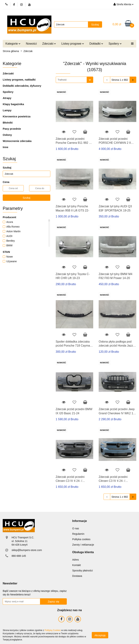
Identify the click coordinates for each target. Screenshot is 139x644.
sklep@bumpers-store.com (27, 550)
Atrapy (7, 98)
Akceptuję (100, 635)
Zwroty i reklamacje (83, 545)
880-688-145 (19, 556)
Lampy (7, 110)
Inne (6, 147)
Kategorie (13, 44)
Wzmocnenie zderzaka (17, 141)
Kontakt (76, 565)
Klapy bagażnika (13, 104)
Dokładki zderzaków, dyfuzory (22, 86)
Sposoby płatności (83, 570)
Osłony (7, 135)
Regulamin (78, 534)
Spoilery (115, 44)
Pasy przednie (12, 129)
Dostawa (77, 576)
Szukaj (26, 198)
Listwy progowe (73, 44)
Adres (76, 560)
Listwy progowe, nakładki (19, 80)
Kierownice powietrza (17, 116)
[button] (80, 521)
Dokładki (96, 44)
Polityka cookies (81, 539)
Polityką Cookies (53, 630)
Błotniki (8, 123)
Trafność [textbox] (62, 80)
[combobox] (74, 80)
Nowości (31, 44)
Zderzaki (49, 44)
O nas (76, 528)
